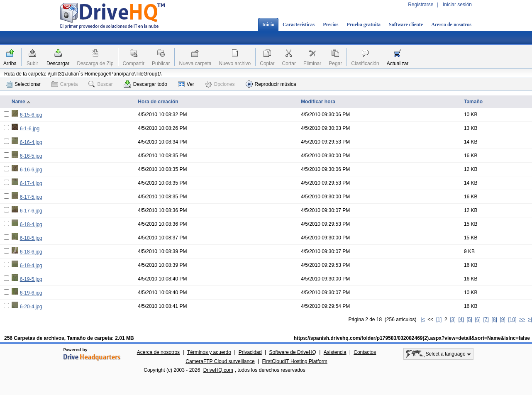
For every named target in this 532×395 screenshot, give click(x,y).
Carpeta (65, 84)
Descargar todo (145, 84)
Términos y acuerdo (209, 352)
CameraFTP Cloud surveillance (220, 361)
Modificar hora (318, 102)
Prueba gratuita (364, 24)
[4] (461, 319)
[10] (512, 319)
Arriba (10, 63)
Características (299, 24)
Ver (186, 84)
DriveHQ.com (218, 370)
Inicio (268, 24)
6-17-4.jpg (31, 183)
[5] (469, 319)
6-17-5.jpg (31, 197)
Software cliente (406, 24)
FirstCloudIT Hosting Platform (295, 361)
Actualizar (398, 63)
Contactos (365, 352)
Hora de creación (158, 102)
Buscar (100, 84)
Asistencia (335, 352)
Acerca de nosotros (451, 24)
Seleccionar (23, 84)
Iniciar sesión (457, 5)
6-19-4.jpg (31, 266)
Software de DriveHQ (293, 352)
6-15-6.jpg (31, 115)
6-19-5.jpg (31, 279)
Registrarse (421, 5)
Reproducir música (271, 84)
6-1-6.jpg (30, 129)
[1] (439, 319)
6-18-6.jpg (31, 252)
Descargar (58, 63)
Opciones (220, 84)
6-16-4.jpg (31, 142)
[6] (477, 319)
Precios (331, 24)
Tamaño (473, 102)
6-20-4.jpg (31, 307)
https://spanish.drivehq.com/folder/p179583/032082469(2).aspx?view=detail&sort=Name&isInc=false (412, 338)
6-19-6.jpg (31, 293)
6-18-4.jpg (31, 224)
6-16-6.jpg (31, 170)
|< (423, 319)
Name (21, 102)
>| (530, 319)
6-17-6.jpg (31, 211)
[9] (502, 319)
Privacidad (250, 352)
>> (522, 319)
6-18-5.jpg (31, 238)
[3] (453, 319)
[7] (486, 319)
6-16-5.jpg (31, 156)
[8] (494, 319)
